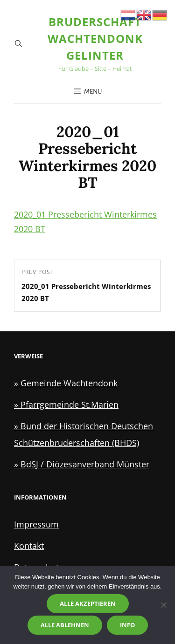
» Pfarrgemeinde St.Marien (66, 404)
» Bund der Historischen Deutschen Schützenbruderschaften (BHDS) (84, 434)
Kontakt (29, 546)
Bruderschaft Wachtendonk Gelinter (95, 38)
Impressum (36, 524)
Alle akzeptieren (88, 603)
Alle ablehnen (65, 625)
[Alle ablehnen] (163, 605)
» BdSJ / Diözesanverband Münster (82, 464)
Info (127, 625)
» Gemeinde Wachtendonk (66, 383)
